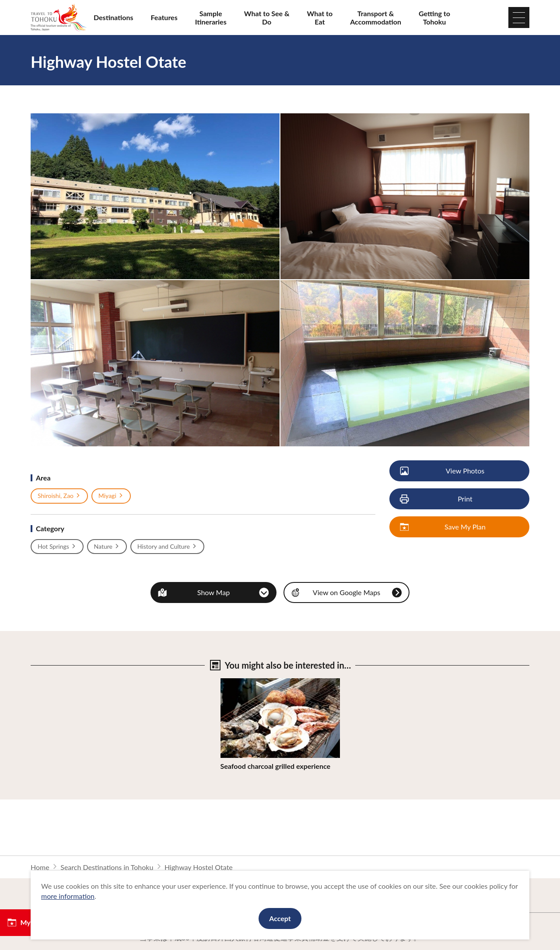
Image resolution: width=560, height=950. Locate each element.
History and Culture (167, 547)
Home (40, 867)
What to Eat (320, 18)
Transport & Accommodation (376, 18)
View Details (240, 682)
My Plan (26, 922)
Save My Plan (443, 527)
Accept (280, 918)
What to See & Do (267, 18)
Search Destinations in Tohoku (107, 867)
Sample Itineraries (211, 18)
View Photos (443, 471)
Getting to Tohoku (434, 18)
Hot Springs (57, 547)
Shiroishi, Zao (59, 496)
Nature (107, 547)
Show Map (213, 592)
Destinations (114, 17)
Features (164, 17)
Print (437, 499)
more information (68, 896)
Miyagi (111, 496)
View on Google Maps (346, 592)
